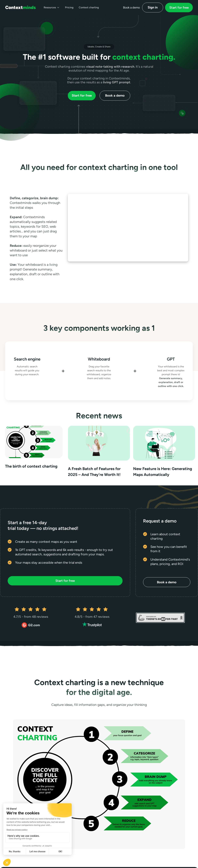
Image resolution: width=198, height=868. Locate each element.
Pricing (69, 7)
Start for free (179, 8)
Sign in (153, 7)
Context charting (89, 7)
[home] (21, 8)
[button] (52, 7)
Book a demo (115, 95)
